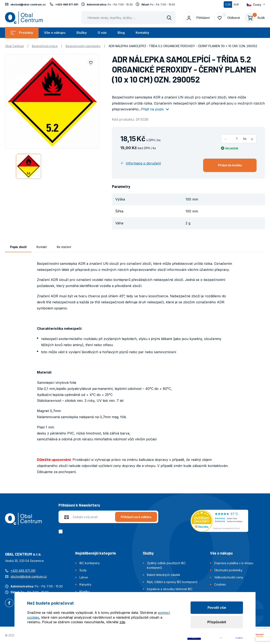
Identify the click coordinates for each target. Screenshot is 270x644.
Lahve (84, 577)
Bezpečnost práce (45, 46)
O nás (102, 33)
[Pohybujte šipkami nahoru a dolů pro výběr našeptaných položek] (129, 18)
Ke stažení (64, 247)
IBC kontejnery (90, 563)
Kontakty (142, 33)
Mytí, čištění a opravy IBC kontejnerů (172, 582)
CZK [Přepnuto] (228, 4)
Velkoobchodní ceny (229, 577)
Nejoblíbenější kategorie (96, 553)
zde (122, 622)
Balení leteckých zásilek (164, 575)
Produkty (22, 33)
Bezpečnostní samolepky (83, 46)
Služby (82, 33)
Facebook (9, 603)
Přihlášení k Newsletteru (79, 505)
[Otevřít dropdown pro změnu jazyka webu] (256, 5)
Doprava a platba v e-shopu (234, 563)
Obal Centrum (14, 46)
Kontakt (42, 247)
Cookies (220, 584)
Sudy (83, 570)
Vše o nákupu (55, 33)
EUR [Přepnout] (236, 4)
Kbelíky (85, 592)
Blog (121, 33)
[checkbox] (61, 531)
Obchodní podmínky (228, 570)
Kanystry (85, 584)
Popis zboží (18, 247)
